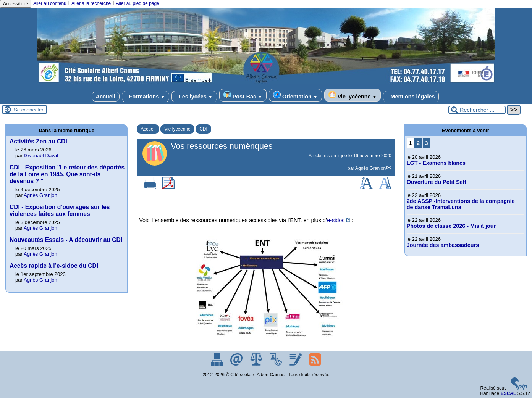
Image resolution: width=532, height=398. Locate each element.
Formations (146, 97)
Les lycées (194, 97)
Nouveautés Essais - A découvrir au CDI (66, 240)
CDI (203, 129)
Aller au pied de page (137, 3)
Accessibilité (16, 4)
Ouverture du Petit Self (437, 182)
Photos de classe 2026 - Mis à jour (451, 226)
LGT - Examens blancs (436, 163)
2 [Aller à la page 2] (418, 143)
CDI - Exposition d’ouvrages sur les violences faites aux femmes (60, 210)
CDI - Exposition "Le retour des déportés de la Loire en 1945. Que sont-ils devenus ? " (67, 174)
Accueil (106, 97)
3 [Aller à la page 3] (426, 143)
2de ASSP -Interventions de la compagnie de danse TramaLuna (461, 204)
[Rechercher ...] (477, 110)
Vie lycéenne (353, 95)
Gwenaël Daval (41, 155)
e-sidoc (336, 220)
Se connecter (29, 110)
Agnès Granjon (370, 168)
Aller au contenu (50, 3)
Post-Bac (243, 95)
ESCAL (509, 393)
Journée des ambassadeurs (443, 245)
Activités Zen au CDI (38, 141)
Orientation (295, 95)
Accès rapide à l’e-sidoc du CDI (54, 266)
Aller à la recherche (91, 3)
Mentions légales (411, 97)
